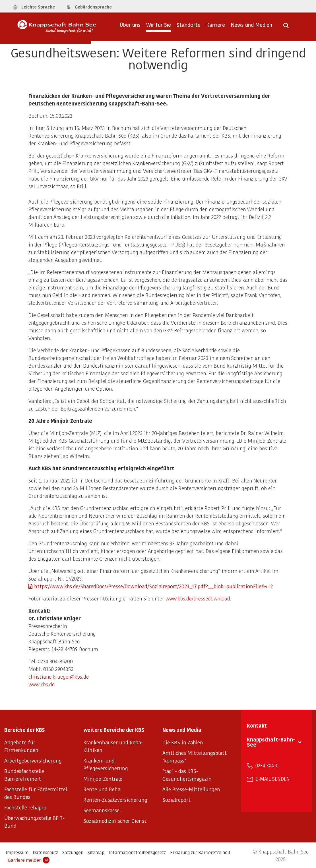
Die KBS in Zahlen (183, 742)
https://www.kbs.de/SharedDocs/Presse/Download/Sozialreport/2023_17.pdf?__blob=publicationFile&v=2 (153, 586)
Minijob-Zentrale (103, 779)
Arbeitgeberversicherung (33, 760)
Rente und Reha (102, 789)
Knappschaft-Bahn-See (271, 742)
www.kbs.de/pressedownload (198, 598)
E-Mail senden (273, 779)
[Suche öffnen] (286, 27)
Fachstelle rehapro (25, 807)
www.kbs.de (42, 684)
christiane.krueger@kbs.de (59, 677)
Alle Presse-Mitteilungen (191, 789)
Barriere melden (29, 860)
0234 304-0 (267, 765)
